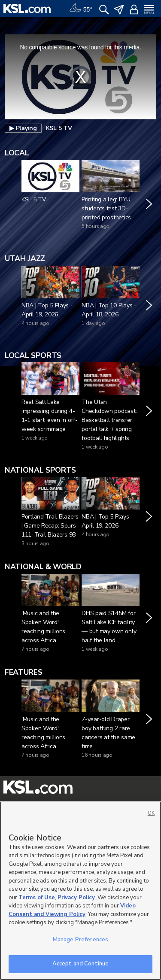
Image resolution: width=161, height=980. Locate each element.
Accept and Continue (80, 964)
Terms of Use (37, 898)
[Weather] (81, 9)
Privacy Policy (76, 898)
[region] (80, 891)
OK (151, 813)
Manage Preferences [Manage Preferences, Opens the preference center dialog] (80, 940)
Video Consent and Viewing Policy (72, 910)
